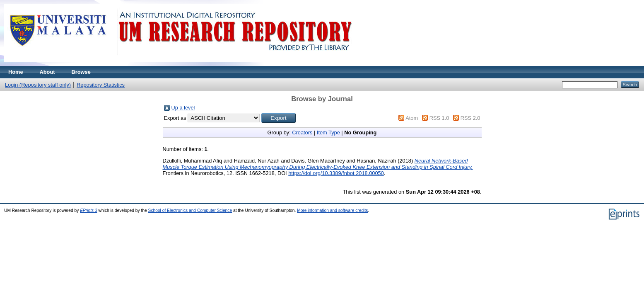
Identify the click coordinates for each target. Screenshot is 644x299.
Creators (302, 132)
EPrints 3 (89, 210)
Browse (81, 72)
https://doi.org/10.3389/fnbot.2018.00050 (336, 173)
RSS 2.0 (470, 118)
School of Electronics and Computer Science (190, 210)
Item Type (328, 132)
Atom (412, 118)
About (47, 72)
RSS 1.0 (439, 118)
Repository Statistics (101, 85)
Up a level (183, 108)
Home (16, 72)
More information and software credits (332, 210)
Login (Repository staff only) (38, 85)
